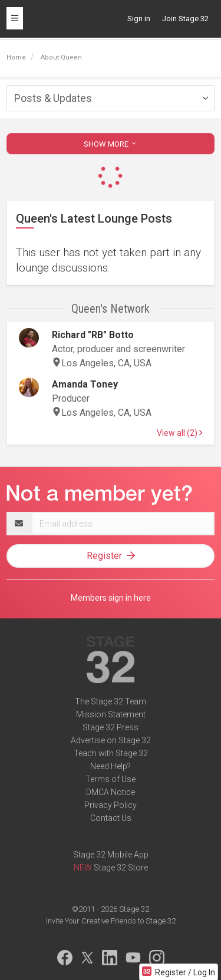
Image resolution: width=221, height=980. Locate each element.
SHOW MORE (111, 144)
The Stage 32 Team (111, 701)
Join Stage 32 (185, 19)
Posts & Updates (53, 98)
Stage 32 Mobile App (111, 855)
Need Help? (111, 766)
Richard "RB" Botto (93, 335)
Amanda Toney (85, 384)
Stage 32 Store (121, 868)
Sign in (139, 19)
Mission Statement (111, 714)
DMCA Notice (111, 792)
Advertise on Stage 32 (111, 740)
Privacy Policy (111, 805)
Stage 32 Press (111, 727)
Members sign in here (111, 598)
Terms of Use (111, 779)
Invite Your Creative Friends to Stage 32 (111, 921)
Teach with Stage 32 (111, 753)
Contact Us (111, 818)
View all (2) (179, 433)
